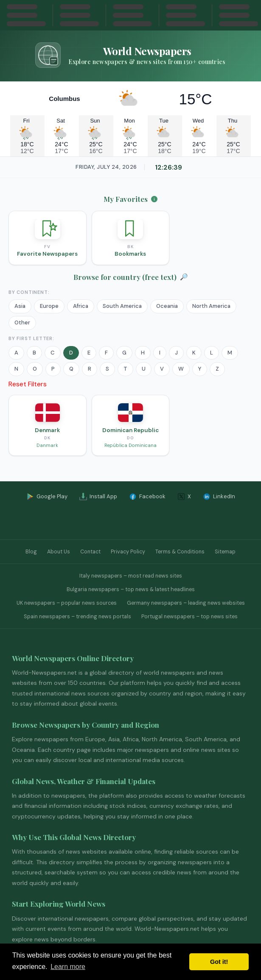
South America (122, 306)
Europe (49, 306)
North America (211, 306)
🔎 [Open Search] (184, 277)
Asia (20, 306)
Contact (90, 552)
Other (22, 322)
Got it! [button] (219, 962)
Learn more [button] (68, 967)
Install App (98, 497)
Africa (81, 306)
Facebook (147, 497)
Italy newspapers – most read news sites (131, 576)
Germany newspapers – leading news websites (186, 603)
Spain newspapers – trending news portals (77, 617)
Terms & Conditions (180, 552)
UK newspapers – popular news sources (67, 603)
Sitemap (225, 552)
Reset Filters (28, 384)
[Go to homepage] (130, 55)
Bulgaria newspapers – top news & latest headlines (131, 589)
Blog (31, 552)
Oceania (167, 306)
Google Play (47, 497)
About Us (59, 552)
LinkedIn (219, 497)
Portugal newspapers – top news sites (189, 617)
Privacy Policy (128, 552)
